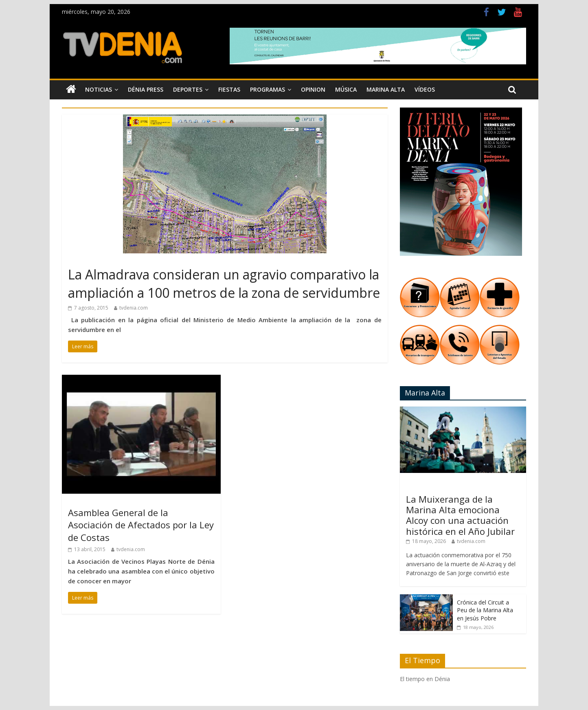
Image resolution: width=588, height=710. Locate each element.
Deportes (188, 89)
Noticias (99, 89)
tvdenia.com (134, 308)
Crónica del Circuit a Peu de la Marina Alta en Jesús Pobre (485, 610)
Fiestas (229, 89)
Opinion (313, 89)
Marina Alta (386, 89)
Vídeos (425, 89)
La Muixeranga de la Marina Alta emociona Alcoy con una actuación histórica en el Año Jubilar (460, 515)
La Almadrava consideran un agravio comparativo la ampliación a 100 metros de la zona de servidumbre (224, 284)
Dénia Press (146, 89)
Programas (268, 89)
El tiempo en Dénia (425, 679)
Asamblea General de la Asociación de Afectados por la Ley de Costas (141, 525)
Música (346, 89)
